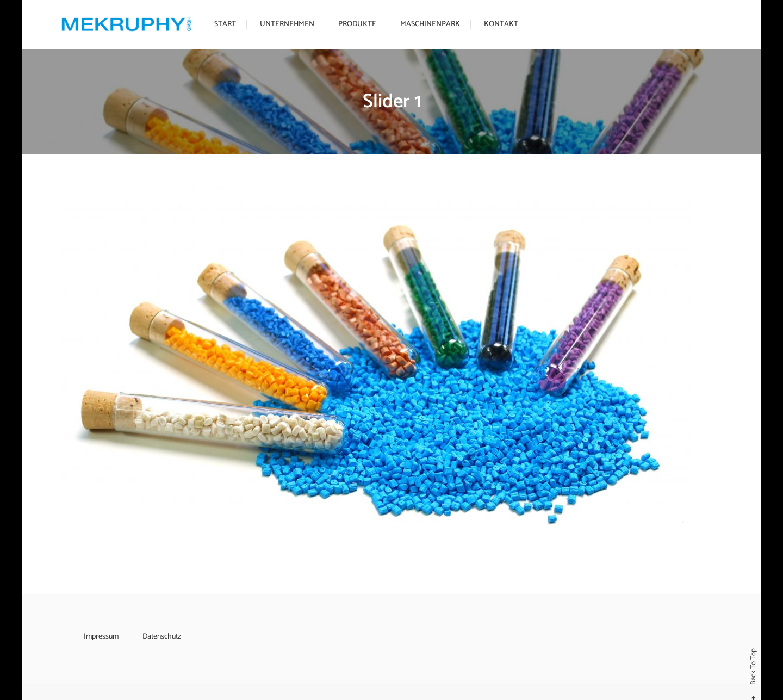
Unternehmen (287, 24)
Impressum (101, 637)
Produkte (357, 24)
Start (225, 24)
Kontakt (501, 24)
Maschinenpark (430, 24)
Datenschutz (162, 637)
